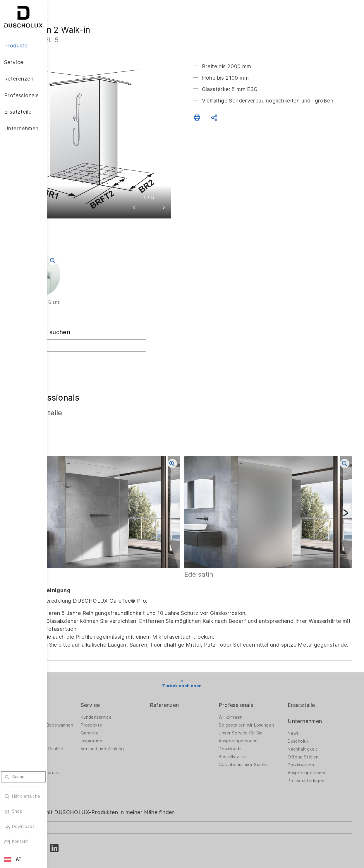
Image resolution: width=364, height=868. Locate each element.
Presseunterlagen (315, 750)
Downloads (249, 722)
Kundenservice (134, 686)
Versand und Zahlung (140, 718)
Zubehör (67, 730)
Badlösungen (72, 707)
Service (128, 674)
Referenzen (193, 674)
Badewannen (72, 715)
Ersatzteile (311, 674)
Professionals (255, 674)
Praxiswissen (310, 734)
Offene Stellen (313, 726)
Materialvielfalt (74, 762)
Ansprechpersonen (257, 715)
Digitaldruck (71, 738)
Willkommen (249, 686)
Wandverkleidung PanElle (84, 722)
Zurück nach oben (205, 655)
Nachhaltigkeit (312, 718)
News (303, 702)
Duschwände (72, 686)
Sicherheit (69, 754)
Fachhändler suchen (88, 309)
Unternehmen (314, 690)
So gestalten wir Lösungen (254, 696)
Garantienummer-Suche (261, 738)
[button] (157, 185)
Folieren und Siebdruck (82, 746)
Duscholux (308, 710)
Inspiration (129, 710)
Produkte (70, 674)
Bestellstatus (251, 730)
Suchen (71, 336)
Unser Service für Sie (259, 707)
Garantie (127, 702)
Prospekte (129, 694)
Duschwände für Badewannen (75, 696)
